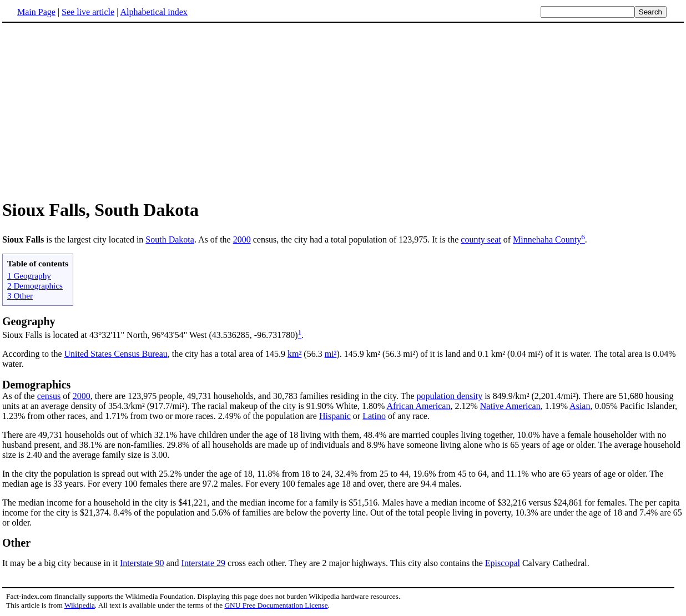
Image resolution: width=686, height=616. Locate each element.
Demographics (36, 385)
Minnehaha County (547, 239)
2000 (242, 239)
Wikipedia (80, 605)
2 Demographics (35, 286)
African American (418, 406)
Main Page (36, 12)
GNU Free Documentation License (276, 605)
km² (294, 354)
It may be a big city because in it (61, 563)
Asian (580, 406)
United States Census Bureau (116, 354)
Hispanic (335, 416)
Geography (29, 321)
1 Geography (29, 276)
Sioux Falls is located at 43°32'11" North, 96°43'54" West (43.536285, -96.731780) (150, 335)
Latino (374, 416)
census (49, 396)
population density (450, 396)
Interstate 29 (204, 563)
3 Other (20, 296)
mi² (331, 354)
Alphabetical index (153, 12)
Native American (510, 406)
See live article (88, 12)
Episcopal (503, 563)
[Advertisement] (343, 110)
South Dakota (170, 239)
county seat (481, 239)
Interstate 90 (142, 563)
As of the (20, 396)
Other (16, 543)
